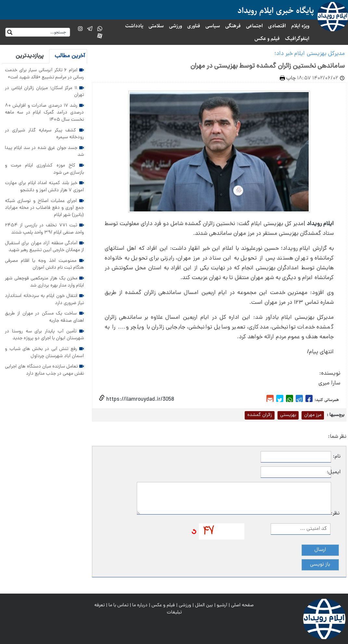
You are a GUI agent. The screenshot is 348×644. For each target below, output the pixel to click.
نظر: (335, 514)
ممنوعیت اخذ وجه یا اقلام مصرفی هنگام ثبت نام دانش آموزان (44, 264)
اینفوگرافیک (297, 39)
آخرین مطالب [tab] (70, 56)
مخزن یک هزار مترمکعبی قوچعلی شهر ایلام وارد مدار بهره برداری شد (44, 282)
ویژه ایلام (300, 26)
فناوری (194, 26)
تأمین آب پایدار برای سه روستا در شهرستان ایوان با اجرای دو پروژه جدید (44, 335)
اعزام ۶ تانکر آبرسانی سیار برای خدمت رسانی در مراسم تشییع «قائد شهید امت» (44, 74)
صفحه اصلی (242, 605)
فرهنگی (233, 26)
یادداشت (134, 26)
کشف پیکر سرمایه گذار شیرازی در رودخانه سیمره (44, 134)
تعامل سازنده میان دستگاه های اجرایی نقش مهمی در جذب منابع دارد (44, 370)
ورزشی (175, 26)
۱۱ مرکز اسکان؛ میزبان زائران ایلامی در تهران (44, 92)
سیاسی (213, 26)
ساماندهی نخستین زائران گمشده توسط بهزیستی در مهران (268, 66)
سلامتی (156, 26)
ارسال (320, 550)
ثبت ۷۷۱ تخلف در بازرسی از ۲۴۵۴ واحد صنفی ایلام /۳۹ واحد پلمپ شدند (44, 229)
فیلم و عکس (267, 39)
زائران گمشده (260, 415)
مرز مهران (313, 415)
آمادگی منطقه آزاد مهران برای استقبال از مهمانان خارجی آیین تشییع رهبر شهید (44, 247)
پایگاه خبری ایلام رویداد (276, 11)
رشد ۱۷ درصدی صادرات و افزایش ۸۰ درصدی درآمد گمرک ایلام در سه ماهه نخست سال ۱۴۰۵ (44, 113)
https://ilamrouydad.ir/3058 (139, 400)
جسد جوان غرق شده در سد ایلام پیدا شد (44, 152)
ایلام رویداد (320, 224)
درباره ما (140, 605)
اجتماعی (254, 26)
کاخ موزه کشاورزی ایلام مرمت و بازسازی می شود (44, 169)
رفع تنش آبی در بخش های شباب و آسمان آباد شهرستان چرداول (44, 353)
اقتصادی (277, 26)
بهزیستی (288, 415)
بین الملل (204, 605)
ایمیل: (336, 472)
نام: (337, 457)
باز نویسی (320, 565)
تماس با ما (118, 605)
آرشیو (222, 605)
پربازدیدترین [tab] (30, 56)
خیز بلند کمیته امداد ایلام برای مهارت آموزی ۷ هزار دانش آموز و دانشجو (44, 187)
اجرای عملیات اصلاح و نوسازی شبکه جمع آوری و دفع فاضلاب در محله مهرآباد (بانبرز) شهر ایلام (44, 208)
